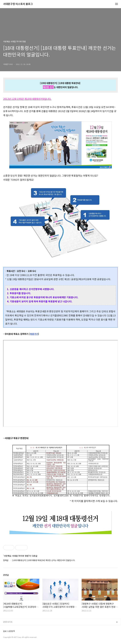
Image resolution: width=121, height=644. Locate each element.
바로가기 (34, 334)
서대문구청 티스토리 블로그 (18, 4)
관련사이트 (8, 622)
